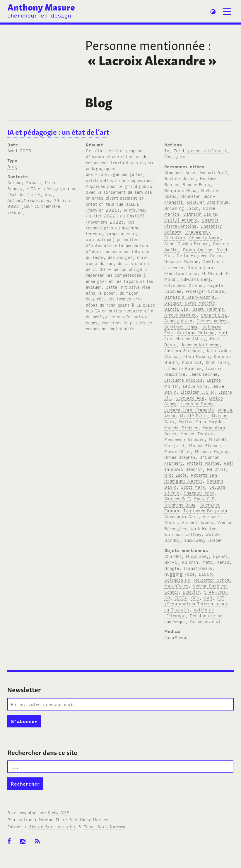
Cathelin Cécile (200, 214)
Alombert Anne (180, 172)
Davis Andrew (198, 249)
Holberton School (212, 580)
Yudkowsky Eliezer (203, 540)
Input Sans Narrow (105, 826)
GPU (195, 598)
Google (172, 568)
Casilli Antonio (181, 220)
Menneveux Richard (184, 439)
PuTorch (190, 562)
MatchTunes (176, 586)
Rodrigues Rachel (183, 481)
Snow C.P (204, 498)
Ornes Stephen (180, 457)
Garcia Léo (176, 309)
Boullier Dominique (208, 202)
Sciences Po (177, 580)
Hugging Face (179, 574)
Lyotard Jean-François (189, 410)
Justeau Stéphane (183, 350)
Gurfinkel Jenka (181, 327)
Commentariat (205, 621)
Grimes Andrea (212, 320)
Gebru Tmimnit (208, 309)
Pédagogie (175, 156)
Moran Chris (177, 451)
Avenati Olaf (213, 172)
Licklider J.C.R (197, 392)
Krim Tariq (217, 362)
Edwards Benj (196, 279)
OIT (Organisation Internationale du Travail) (196, 604)
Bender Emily (196, 184)
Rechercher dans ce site (42, 753)
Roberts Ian (204, 475)
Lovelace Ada (190, 398)
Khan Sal (192, 362)
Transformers (198, 568)
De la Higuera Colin (199, 255)
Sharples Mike (199, 493)
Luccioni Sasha (198, 403)
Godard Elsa (214, 315)
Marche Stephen (181, 427)
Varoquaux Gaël (181, 516)
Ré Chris (216, 469)
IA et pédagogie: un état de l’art (58, 132)
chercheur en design (39, 16)
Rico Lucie (175, 475)
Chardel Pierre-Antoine (191, 223)
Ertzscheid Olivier (184, 285)
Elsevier (191, 592)
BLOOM (206, 574)
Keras (223, 562)
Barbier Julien (180, 178)
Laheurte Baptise (183, 368)
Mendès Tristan (197, 433)
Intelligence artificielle (200, 150)
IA (167, 150)
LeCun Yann (195, 386)
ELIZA (181, 598)
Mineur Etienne (205, 445)
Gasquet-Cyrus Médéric (190, 303)
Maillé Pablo (194, 415)
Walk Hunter (203, 528)
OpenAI (220, 556)
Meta (208, 562)
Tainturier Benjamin (205, 510)
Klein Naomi (196, 356)
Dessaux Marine (181, 261)
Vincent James (197, 522)
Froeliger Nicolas (205, 291)
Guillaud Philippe (196, 332)
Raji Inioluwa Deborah (199, 466)
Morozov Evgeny (211, 451)
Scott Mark (193, 487)
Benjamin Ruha (181, 190)
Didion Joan (200, 267)
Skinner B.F (177, 498)
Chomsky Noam (205, 237)
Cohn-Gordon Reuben (186, 243)
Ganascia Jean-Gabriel (190, 297)
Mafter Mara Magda (201, 421)
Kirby (59, 812)
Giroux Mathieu (180, 315)
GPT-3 (171, 562)
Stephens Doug (180, 505)
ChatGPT (173, 556)
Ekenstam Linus (181, 273)
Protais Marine (203, 463)
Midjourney (197, 556)
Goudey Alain (178, 320)
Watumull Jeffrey (183, 534)
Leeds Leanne (203, 374)
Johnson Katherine (200, 344)
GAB (208, 598)
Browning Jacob (181, 208)
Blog (12, 166)
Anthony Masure (41, 7)
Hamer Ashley (191, 338)
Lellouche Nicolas (183, 380)
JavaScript (176, 637)
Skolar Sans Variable (53, 826)
